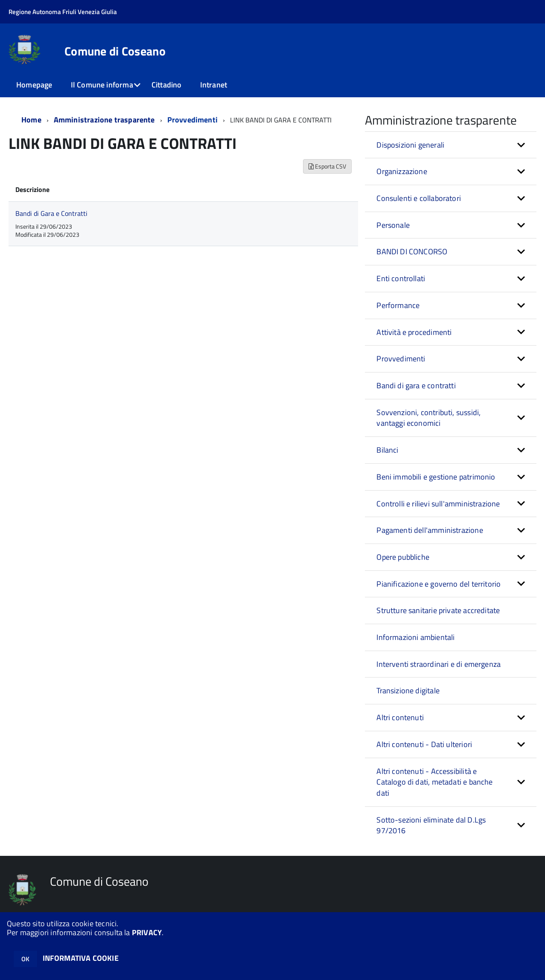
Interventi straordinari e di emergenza (439, 664)
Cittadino (167, 85)
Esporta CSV (327, 166)
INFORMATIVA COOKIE (81, 958)
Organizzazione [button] (402, 171)
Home (31, 120)
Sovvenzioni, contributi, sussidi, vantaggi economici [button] (428, 418)
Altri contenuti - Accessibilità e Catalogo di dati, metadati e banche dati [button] (434, 782)
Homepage (34, 85)
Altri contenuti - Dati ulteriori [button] (424, 744)
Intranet (214, 85)
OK (25, 959)
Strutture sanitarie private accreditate (438, 610)
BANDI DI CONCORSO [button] (412, 252)
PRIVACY (147, 932)
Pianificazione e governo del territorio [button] (439, 584)
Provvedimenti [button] (401, 359)
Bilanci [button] (387, 450)
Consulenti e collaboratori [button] (419, 198)
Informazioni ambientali (415, 637)
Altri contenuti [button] (400, 717)
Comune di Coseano (115, 51)
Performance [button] (398, 305)
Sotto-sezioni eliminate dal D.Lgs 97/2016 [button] (431, 825)
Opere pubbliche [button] (403, 557)
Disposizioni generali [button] (410, 145)
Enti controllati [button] (401, 278)
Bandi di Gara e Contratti (51, 213)
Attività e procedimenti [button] (414, 332)
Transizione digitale (408, 691)
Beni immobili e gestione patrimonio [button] (436, 477)
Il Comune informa (102, 85)
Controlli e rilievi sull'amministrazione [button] (438, 504)
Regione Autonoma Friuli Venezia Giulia (63, 12)
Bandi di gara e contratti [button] (416, 385)
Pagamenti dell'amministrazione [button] (430, 530)
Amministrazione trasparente (104, 120)
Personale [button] (393, 225)
